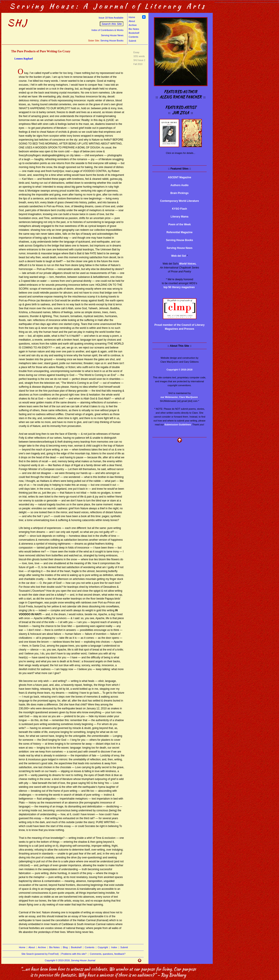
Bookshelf (134, 33)
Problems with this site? (74, 954)
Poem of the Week (179, 224)
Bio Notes (134, 29)
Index (114, 947)
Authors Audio (179, 185)
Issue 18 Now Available (111, 18)
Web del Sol (179, 256)
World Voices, (188, 264)
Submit (132, 41)
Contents (133, 37)
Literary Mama (179, 217)
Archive (133, 25)
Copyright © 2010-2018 (179, 370)
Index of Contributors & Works (108, 30)
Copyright (103, 947)
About (132, 21)
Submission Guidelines (178, 425)
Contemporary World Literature (180, 201)
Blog (65, 947)
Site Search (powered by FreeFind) (40, 954)
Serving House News (112, 35)
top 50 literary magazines (179, 287)
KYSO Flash (179, 209)
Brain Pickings (179, 193)
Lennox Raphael (24, 59)
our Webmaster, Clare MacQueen (179, 397)
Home (132, 17)
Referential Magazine (179, 232)
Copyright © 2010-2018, (70, 960)
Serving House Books (112, 41)
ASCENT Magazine (179, 177)
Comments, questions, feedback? (108, 954)
